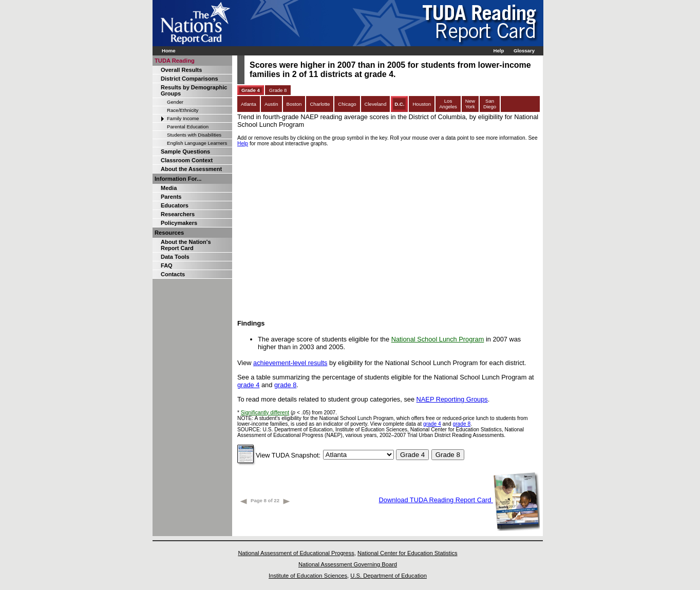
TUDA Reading (175, 61)
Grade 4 (251, 90)
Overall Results (181, 70)
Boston (294, 104)
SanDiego (490, 104)
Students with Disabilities (194, 135)
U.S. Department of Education (389, 576)
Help (498, 51)
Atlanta (249, 104)
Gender (175, 102)
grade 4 (248, 385)
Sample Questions (185, 151)
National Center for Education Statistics (408, 553)
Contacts (173, 274)
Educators (175, 205)
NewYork (470, 104)
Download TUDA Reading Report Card (459, 500)
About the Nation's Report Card (186, 245)
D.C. (399, 104)
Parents (171, 197)
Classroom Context (187, 160)
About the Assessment (191, 169)
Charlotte (320, 104)
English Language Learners (197, 143)
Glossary (524, 51)
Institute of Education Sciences (308, 576)
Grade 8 (278, 90)
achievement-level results (290, 363)
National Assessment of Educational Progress (296, 553)
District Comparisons (190, 79)
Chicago (347, 104)
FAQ (167, 265)
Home (169, 51)
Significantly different (265, 413)
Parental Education (188, 127)
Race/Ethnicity (183, 110)
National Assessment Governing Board (348, 564)
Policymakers (179, 223)
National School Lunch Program (438, 339)
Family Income (183, 118)
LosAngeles (448, 104)
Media (169, 188)
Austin (271, 104)
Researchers (178, 214)
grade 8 (285, 385)
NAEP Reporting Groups (452, 399)
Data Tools (175, 257)
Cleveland (376, 104)
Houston (422, 104)
